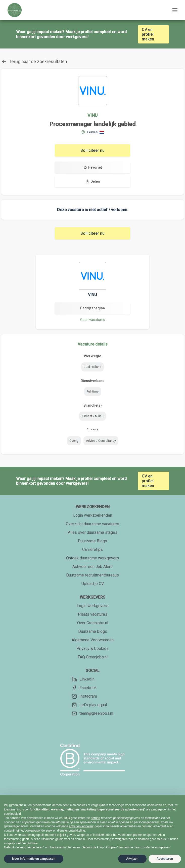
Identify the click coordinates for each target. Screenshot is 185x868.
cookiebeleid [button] (12, 814)
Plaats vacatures (93, 614)
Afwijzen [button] (132, 859)
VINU (92, 115)
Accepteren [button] (165, 859)
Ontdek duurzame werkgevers (92, 558)
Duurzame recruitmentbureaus (92, 575)
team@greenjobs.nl (92, 713)
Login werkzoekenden (93, 515)
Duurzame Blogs (92, 541)
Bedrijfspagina (92, 308)
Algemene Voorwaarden (93, 640)
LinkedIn (83, 679)
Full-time (93, 392)
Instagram (84, 696)
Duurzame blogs (93, 631)
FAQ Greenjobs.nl (93, 657)
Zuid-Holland (92, 367)
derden (95, 818)
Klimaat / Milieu (92, 416)
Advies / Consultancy (101, 441)
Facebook (84, 688)
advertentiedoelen (81, 826)
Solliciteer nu (92, 150)
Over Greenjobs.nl (93, 623)
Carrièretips (92, 549)
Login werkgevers (92, 606)
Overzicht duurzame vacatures (92, 524)
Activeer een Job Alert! (93, 567)
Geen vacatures (93, 320)
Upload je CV (93, 584)
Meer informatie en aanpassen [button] (34, 859)
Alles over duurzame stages (93, 532)
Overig (74, 441)
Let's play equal (89, 705)
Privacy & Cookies (92, 648)
